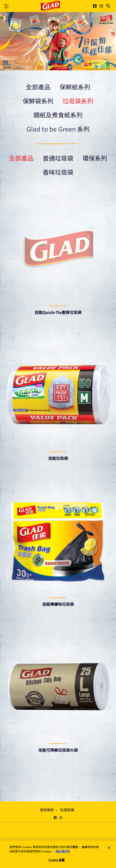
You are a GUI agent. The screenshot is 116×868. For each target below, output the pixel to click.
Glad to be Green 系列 (58, 129)
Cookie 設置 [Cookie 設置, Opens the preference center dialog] (56, 860)
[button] (7, 6)
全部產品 (38, 87)
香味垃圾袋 (58, 172)
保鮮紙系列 (75, 87)
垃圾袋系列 (78, 101)
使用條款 (47, 810)
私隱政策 (67, 810)
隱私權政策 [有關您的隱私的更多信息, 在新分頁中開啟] (63, 851)
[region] (58, 854)
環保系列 (95, 158)
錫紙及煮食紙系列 (58, 115)
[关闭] (109, 848)
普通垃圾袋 (58, 158)
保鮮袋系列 (38, 101)
